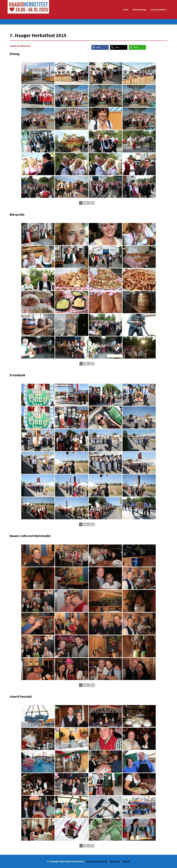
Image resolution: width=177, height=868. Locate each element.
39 (93, 685)
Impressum (115, 861)
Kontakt (126, 861)
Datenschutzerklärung (96, 861)
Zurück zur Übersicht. (20, 46)
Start (126, 10)
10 (93, 524)
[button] (100, 47)
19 (93, 203)
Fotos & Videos (158, 10)
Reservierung (139, 10)
